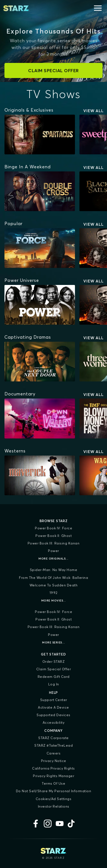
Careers (54, 753)
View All (93, 111)
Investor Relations (54, 806)
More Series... (53, 642)
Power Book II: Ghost (53, 536)
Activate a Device (53, 707)
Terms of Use (53, 783)
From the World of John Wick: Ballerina (53, 578)
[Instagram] (48, 824)
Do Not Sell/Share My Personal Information (54, 791)
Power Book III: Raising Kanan (54, 543)
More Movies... (54, 601)
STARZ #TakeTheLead (53, 745)
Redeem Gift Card (54, 677)
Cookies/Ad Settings (54, 799)
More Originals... (53, 559)
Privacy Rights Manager (53, 776)
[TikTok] (72, 824)
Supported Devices (53, 715)
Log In (54, 684)
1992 (54, 593)
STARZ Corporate (53, 738)
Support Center (54, 700)
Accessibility (54, 722)
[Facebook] (36, 824)
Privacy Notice (54, 761)
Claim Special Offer (54, 669)
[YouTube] (60, 824)
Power (53, 551)
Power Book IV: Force (53, 528)
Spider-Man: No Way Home (54, 570)
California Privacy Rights (53, 768)
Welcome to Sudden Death (54, 585)
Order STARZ (54, 661)
